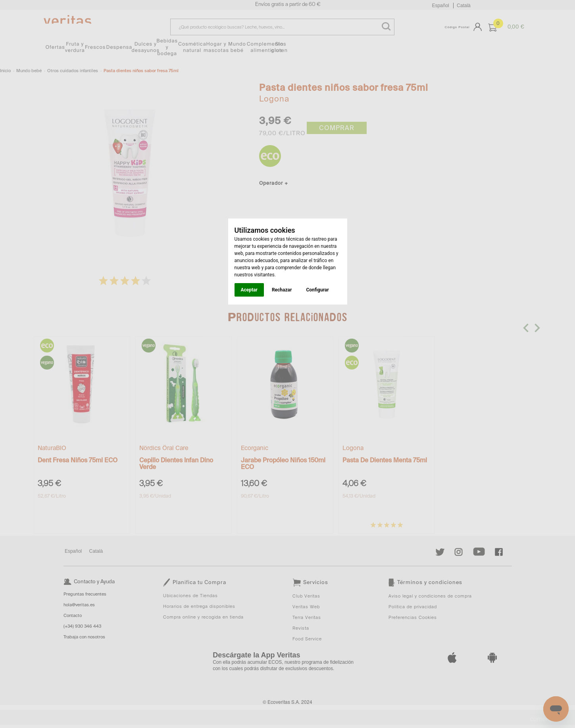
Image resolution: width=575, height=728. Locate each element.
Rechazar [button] (282, 290)
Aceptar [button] (249, 290)
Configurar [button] (317, 290)
